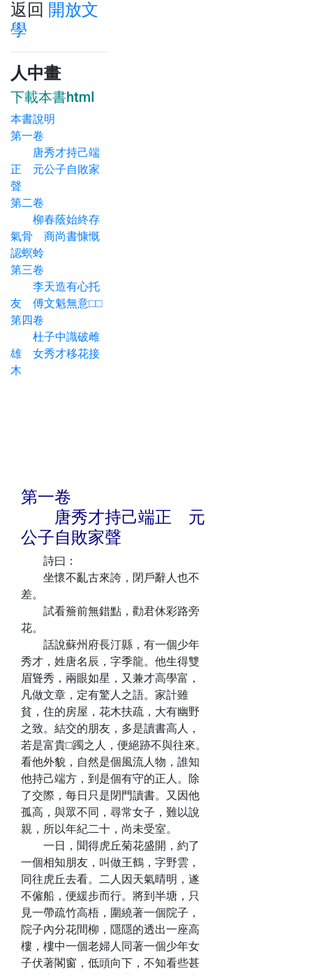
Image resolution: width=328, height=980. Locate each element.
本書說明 (33, 119)
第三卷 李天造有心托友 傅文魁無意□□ (56, 287)
